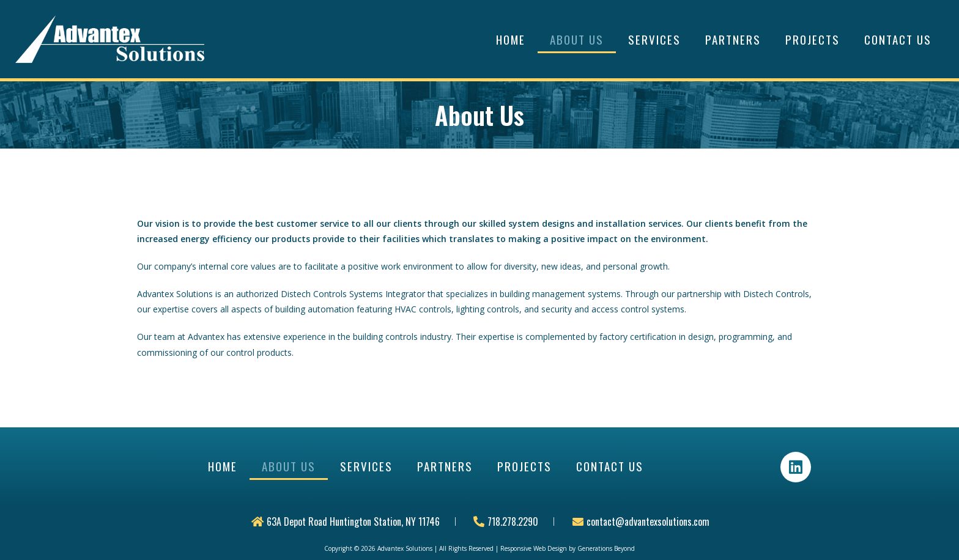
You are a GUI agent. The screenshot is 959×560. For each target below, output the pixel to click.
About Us (577, 39)
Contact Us (898, 39)
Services (654, 39)
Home (511, 39)
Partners (733, 39)
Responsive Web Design (534, 548)
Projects (813, 39)
